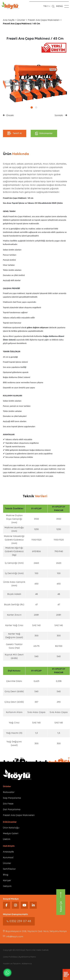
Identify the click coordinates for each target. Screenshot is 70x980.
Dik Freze (8, 804)
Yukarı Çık (61, 902)
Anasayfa (8, 852)
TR (45, 6)
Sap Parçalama (12, 798)
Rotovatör (9, 792)
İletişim (7, 886)
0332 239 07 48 (19, 921)
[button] (33, 107)
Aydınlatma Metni (27, 957)
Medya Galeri (11, 834)
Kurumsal (8, 858)
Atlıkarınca (27, 964)
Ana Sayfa (9, 20)
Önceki (9, 115)
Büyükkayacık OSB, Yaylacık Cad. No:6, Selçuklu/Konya (35, 931)
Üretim (7, 839)
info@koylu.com (13, 937)
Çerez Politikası (10, 957)
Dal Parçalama (12, 810)
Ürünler (21, 20)
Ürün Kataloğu (11, 828)
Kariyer (7, 881)
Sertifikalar (9, 869)
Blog (6, 875)
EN (49, 6)
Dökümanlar (44, 133)
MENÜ (62, 6)
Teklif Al (15, 133)
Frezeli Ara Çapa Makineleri (44, 20)
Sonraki (61, 115)
